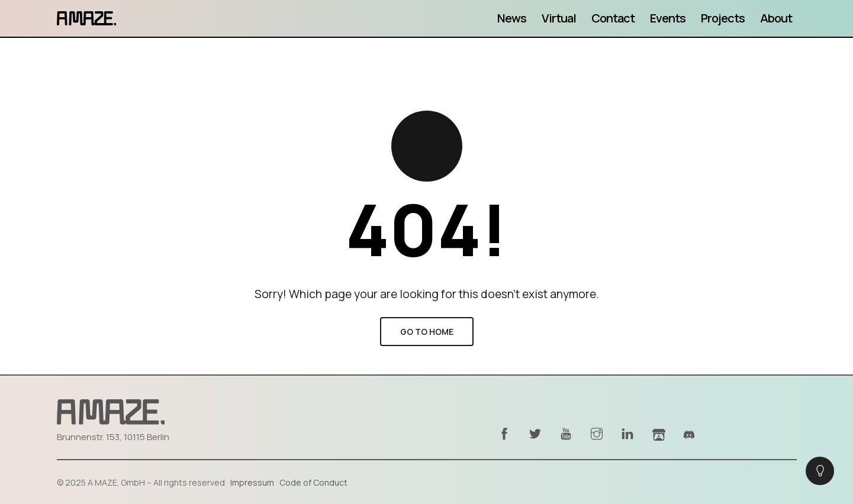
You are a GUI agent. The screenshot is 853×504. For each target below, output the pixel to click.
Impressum (252, 482)
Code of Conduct (313, 482)
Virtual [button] (559, 18)
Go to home (427, 332)
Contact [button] (613, 18)
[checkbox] (820, 471)
